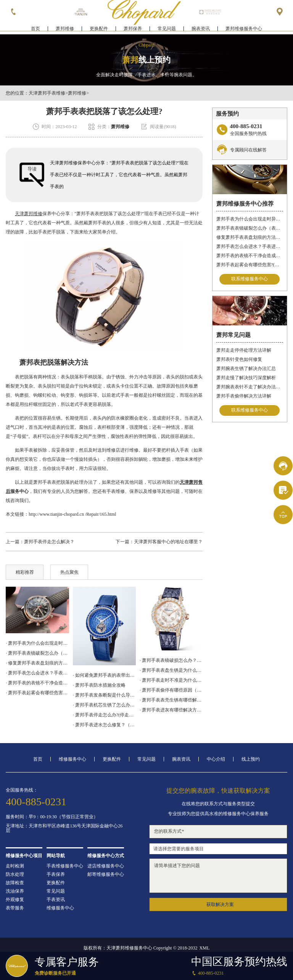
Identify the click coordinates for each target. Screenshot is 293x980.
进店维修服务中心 (106, 866)
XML (205, 948)
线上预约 (251, 759)
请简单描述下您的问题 (218, 876)
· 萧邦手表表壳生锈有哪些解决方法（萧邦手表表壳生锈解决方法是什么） (171, 700)
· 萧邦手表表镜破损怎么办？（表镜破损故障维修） (171, 660)
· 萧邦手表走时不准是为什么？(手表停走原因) (171, 680)
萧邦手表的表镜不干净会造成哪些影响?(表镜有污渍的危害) (250, 256)
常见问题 (167, 29)
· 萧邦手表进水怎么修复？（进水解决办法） (104, 725)
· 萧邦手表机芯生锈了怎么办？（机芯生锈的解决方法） (104, 705)
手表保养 (56, 874)
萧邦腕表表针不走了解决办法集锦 (250, 387)
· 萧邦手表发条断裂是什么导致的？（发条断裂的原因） (104, 695)
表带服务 (15, 908)
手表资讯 (56, 900)
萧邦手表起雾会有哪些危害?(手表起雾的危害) (250, 265)
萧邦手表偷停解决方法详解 (244, 396)
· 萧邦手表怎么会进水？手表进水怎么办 (37, 673)
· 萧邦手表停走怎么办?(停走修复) (104, 715)
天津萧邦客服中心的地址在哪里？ (168, 542)
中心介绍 (216, 759)
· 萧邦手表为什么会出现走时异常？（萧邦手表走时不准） (37, 643)
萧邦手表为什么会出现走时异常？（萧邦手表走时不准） (250, 219)
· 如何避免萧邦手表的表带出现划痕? (104, 675)
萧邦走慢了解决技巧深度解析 (246, 378)
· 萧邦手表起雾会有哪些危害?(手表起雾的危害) (37, 693)
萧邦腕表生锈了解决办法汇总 (246, 369)
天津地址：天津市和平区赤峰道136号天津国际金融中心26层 (64, 828)
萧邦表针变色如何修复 (239, 359)
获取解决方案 (220, 904)
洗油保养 (15, 891)
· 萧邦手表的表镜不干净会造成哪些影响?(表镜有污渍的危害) (37, 683)
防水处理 (15, 874)
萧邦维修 (65, 29)
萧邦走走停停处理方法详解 (244, 350)
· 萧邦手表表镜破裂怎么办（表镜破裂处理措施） (37, 653)
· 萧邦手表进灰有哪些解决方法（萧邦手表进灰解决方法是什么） (171, 710)
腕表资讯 (201, 29)
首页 (35, 29)
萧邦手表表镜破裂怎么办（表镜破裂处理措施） (250, 228)
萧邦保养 (133, 29)
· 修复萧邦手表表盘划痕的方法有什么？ (37, 663)
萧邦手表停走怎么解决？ (49, 542)
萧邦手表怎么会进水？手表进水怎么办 (250, 246)
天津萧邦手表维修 (47, 93)
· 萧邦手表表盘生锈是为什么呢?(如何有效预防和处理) (171, 670)
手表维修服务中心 (65, 866)
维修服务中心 (72, 759)
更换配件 (99, 29)
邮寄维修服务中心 (106, 874)
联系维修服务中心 (250, 279)
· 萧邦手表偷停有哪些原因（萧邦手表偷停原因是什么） (171, 690)
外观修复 (15, 900)
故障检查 (15, 883)
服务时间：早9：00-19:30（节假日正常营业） (52, 817)
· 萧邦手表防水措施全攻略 (99, 685)
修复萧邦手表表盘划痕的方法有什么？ (250, 237)
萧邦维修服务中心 (244, 29)
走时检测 (15, 866)
